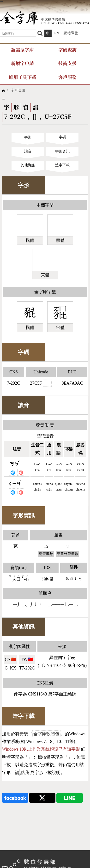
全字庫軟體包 (46, 734)
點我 (25, 773)
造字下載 (62, 165)
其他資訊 (28, 165)
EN (57, 33)
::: (2, 2)
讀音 (28, 151)
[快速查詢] (18, 33)
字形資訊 (18, 90)
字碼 (62, 137)
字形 (28, 137)
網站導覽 (71, 33)
